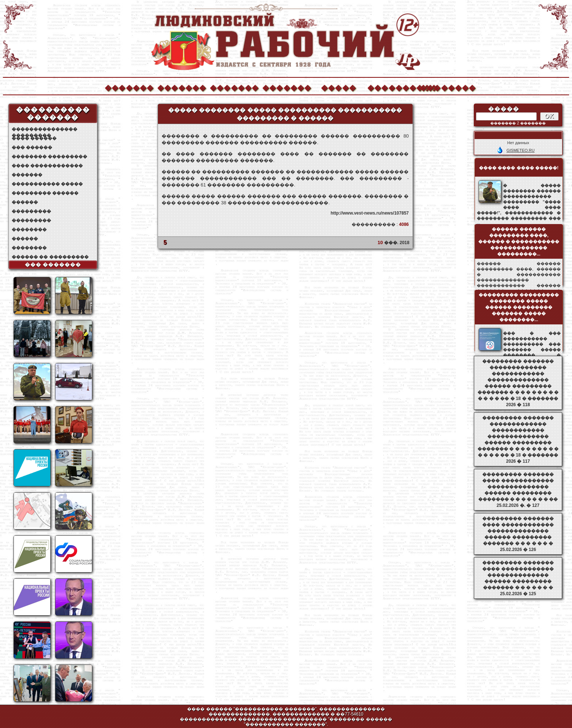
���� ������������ (47, 166)
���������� (391, 87)
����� (339, 87)
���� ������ (34, 138)
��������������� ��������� (45, 129)
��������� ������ (45, 193)
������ (25, 202)
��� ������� (53, 265)
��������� (31, 211)
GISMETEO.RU (520, 150)
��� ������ (32, 147)
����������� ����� (47, 184)
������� (129, 87)
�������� (444, 87)
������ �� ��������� (50, 257)
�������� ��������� (49, 157)
